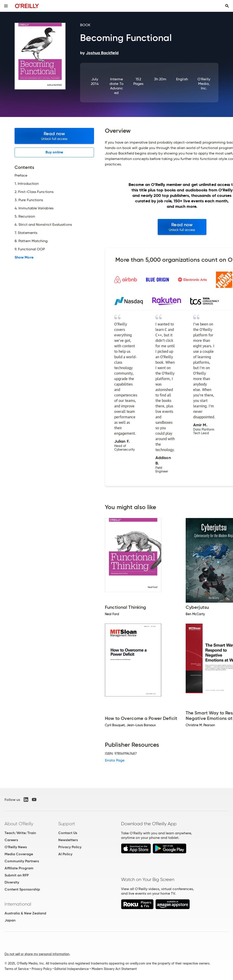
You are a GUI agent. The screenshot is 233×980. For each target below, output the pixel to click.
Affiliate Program (19, 868)
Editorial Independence (72, 969)
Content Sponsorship (22, 889)
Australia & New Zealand (25, 913)
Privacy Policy (70, 847)
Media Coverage (19, 854)
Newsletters (68, 840)
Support (67, 824)
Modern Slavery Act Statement (114, 969)
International (18, 904)
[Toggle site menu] (6, 6)
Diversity (12, 882)
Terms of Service (17, 969)
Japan (10, 920)
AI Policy (65, 854)
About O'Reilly (19, 824)
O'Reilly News (16, 847)
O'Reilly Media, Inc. (204, 84)
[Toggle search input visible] (227, 6)
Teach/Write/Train (20, 833)
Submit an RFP (17, 875)
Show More (24, 257)
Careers (11, 840)
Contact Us (68, 833)
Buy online (54, 152)
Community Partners (22, 861)
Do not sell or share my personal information (37, 954)
